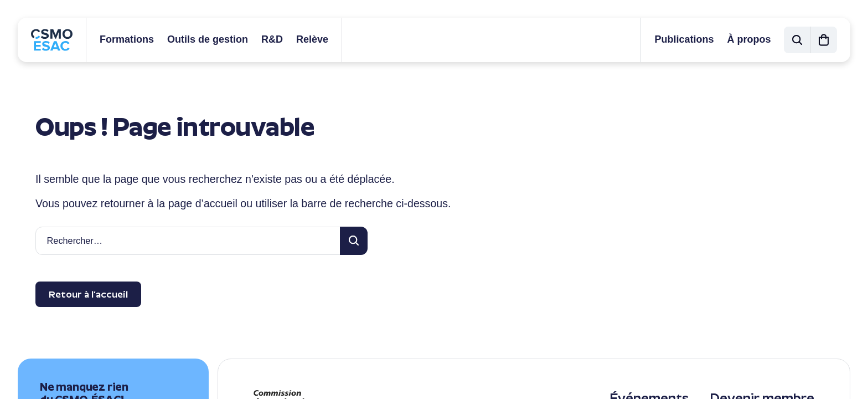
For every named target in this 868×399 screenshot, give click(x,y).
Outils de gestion (208, 39)
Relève (312, 39)
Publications (684, 39)
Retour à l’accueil (88, 294)
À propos (749, 39)
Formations (127, 39)
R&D (272, 39)
